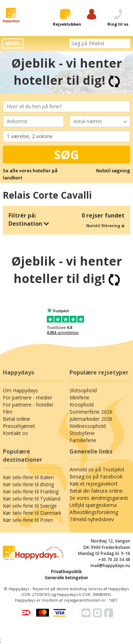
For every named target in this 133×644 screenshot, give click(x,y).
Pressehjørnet (19, 426)
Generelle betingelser (66, 578)
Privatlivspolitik (66, 572)
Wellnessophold (88, 426)
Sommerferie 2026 (91, 412)
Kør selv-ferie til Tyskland (32, 499)
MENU (13, 43)
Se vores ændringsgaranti (99, 498)
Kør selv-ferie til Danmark (32, 513)
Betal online (16, 419)
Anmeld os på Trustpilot (97, 469)
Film (8, 412)
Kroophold (82, 405)
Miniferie (79, 397)
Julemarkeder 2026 (91, 419)
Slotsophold (83, 390)
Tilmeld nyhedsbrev (92, 519)
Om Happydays (20, 390)
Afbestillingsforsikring (94, 512)
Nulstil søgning (113, 171)
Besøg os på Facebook (96, 477)
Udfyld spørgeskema (93, 505)
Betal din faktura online (96, 491)
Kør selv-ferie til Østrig (28, 484)
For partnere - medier (27, 397)
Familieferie (83, 440)
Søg (66, 155)
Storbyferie (82, 433)
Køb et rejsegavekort (94, 484)
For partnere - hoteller (28, 405)
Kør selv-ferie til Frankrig (31, 491)
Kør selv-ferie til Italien (28, 477)
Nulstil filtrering (105, 226)
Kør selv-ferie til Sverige (30, 506)
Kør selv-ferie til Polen (28, 520)
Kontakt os (15, 433)
